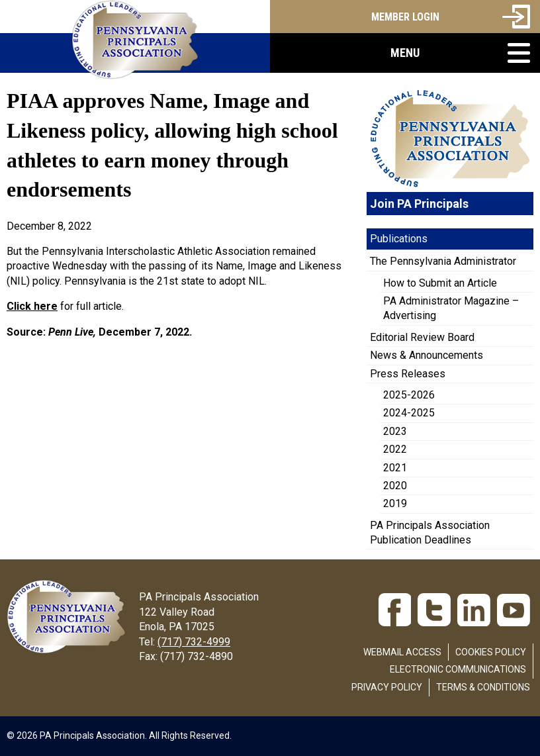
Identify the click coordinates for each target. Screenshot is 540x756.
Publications (399, 239)
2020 (395, 486)
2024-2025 (409, 413)
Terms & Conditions (483, 687)
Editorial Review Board (422, 337)
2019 (395, 503)
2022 (395, 449)
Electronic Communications (458, 669)
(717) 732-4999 (194, 642)
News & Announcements (427, 355)
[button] (405, 53)
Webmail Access (402, 652)
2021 (395, 468)
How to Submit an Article (440, 283)
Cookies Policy (491, 652)
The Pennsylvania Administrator (443, 261)
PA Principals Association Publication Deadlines (430, 533)
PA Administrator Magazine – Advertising (451, 308)
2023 (395, 431)
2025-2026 (409, 395)
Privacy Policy (387, 687)
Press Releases (408, 374)
